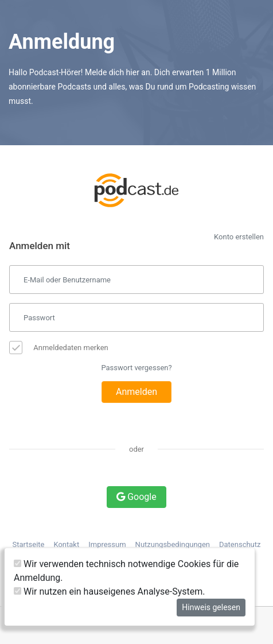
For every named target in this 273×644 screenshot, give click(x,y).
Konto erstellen (239, 237)
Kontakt (66, 544)
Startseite (29, 544)
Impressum (107, 544)
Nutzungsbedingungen (173, 544)
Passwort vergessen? (136, 368)
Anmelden (136, 392)
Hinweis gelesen (211, 607)
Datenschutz (240, 544)
